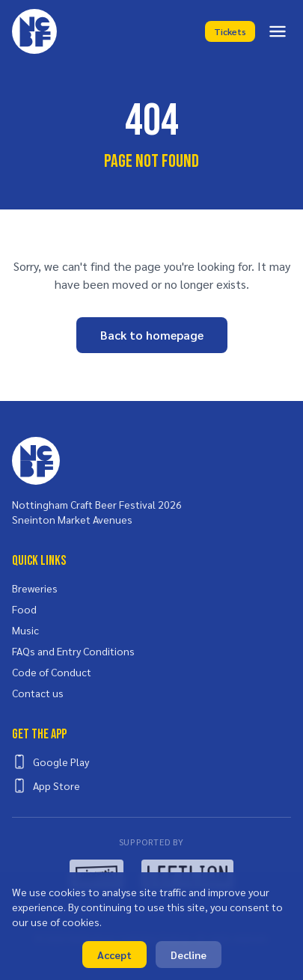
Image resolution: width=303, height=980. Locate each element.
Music (25, 630)
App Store (46, 785)
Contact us (38, 693)
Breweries (35, 588)
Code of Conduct (52, 672)
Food (24, 609)
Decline (189, 955)
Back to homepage (152, 335)
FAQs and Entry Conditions (73, 651)
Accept (114, 955)
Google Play (50, 762)
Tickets (230, 31)
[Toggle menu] (278, 31)
